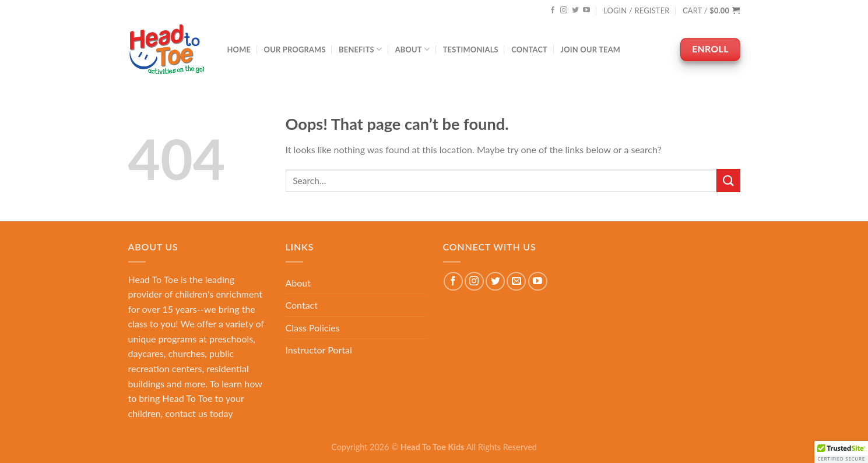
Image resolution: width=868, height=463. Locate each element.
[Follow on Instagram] (564, 10)
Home (239, 50)
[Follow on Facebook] (553, 10)
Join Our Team (590, 50)
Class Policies (313, 328)
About (413, 49)
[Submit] (728, 180)
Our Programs (295, 50)
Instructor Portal (319, 350)
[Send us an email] (516, 282)
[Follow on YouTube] (586, 10)
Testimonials (471, 50)
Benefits (360, 49)
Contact (529, 50)
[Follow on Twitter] (575, 10)
